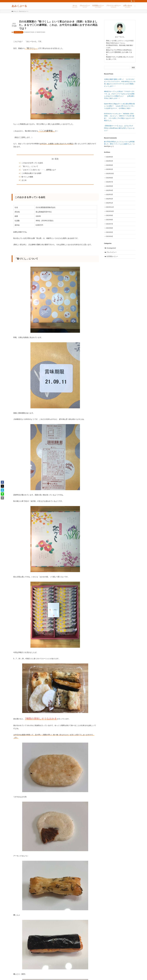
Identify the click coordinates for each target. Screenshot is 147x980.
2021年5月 (110, 234)
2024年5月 (110, 157)
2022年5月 (110, 187)
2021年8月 (110, 221)
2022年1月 (110, 204)
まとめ (24, 180)
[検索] (134, 1)
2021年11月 (110, 208)
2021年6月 (110, 230)
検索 (133, 67)
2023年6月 (110, 165)
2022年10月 (110, 174)
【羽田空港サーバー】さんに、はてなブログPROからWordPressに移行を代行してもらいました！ (119, 128)
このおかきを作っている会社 (32, 163)
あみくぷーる (19, 6)
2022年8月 (110, 178)
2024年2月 (110, 161)
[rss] (131, 1)
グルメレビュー (18, 32)
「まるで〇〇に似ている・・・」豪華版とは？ (39, 170)
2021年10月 (110, 213)
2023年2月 (110, 170)
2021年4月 (110, 238)
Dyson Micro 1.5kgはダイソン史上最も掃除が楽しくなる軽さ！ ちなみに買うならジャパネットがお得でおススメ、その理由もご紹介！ (119, 106)
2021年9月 (110, 217)
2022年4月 (110, 191)
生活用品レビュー (112, 259)
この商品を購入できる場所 (31, 173)
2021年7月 (110, 226)
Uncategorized (111, 250)
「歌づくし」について (30, 166)
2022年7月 (110, 183)
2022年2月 (110, 200)
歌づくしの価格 (27, 177)
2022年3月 (110, 195)
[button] (2, 482)
